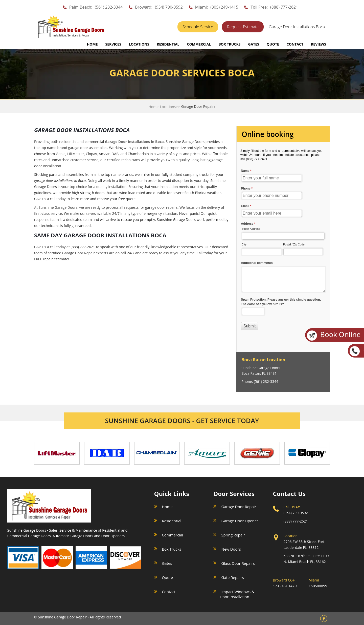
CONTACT (295, 44)
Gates (167, 563)
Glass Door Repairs (238, 563)
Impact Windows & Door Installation (237, 594)
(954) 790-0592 (169, 7)
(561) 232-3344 (109, 7)
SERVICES (113, 44)
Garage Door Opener (240, 521)
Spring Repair (233, 535)
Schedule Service (198, 27)
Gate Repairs (232, 577)
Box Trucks (171, 549)
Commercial (172, 535)
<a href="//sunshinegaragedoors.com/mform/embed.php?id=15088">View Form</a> (283, 239)
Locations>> (170, 107)
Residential (172, 521)
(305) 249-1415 (224, 7)
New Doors (231, 549)
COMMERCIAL (199, 44)
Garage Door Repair (239, 507)
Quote (167, 577)
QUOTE (273, 44)
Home (92, 44)
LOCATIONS (139, 44)
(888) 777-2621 (284, 7)
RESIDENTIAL (168, 44)
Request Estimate (243, 27)
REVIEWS (318, 44)
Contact (169, 592)
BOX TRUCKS (229, 44)
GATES (254, 44)
